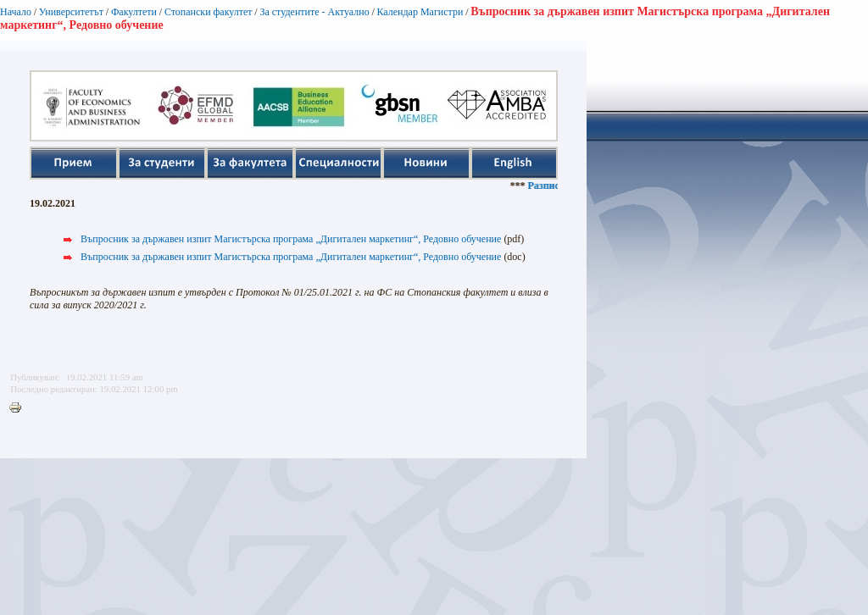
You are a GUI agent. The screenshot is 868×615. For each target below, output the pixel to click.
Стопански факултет (209, 12)
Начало (16, 12)
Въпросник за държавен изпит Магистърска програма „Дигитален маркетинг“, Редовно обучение (291, 239)
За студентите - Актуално (314, 12)
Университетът (71, 12)
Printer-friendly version (19, 408)
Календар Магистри (420, 12)
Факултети (134, 12)
